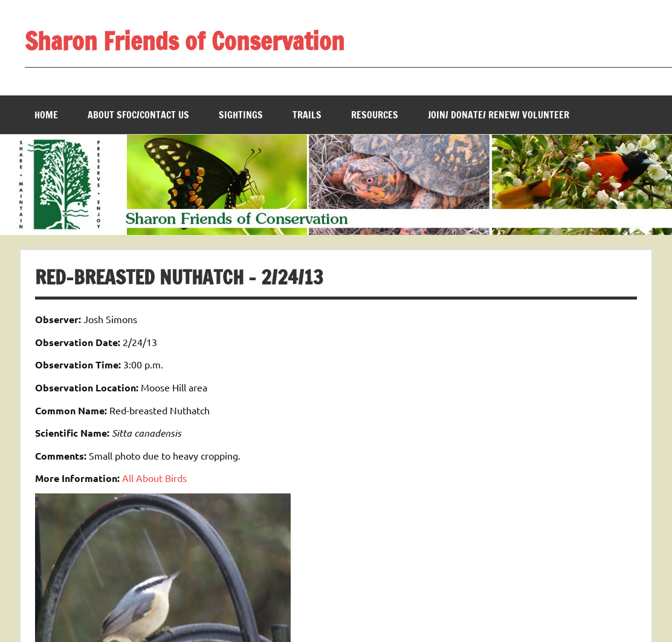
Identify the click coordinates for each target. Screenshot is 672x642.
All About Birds (154, 478)
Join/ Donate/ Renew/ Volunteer (499, 115)
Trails (307, 115)
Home (46, 115)
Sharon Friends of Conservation (185, 41)
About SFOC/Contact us (138, 115)
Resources (375, 115)
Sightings (241, 115)
